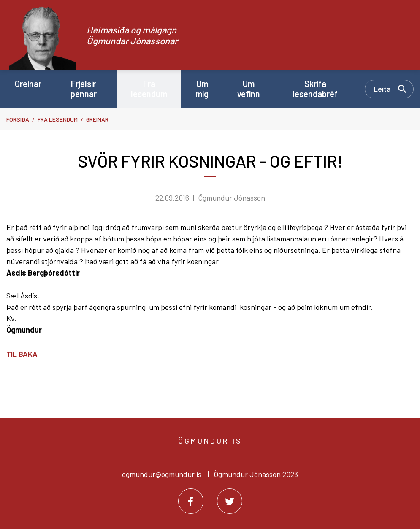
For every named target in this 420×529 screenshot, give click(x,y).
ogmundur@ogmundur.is (162, 474)
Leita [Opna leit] (382, 89)
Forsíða (18, 119)
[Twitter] (230, 501)
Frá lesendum (58, 119)
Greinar (97, 119)
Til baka (22, 354)
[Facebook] (191, 501)
